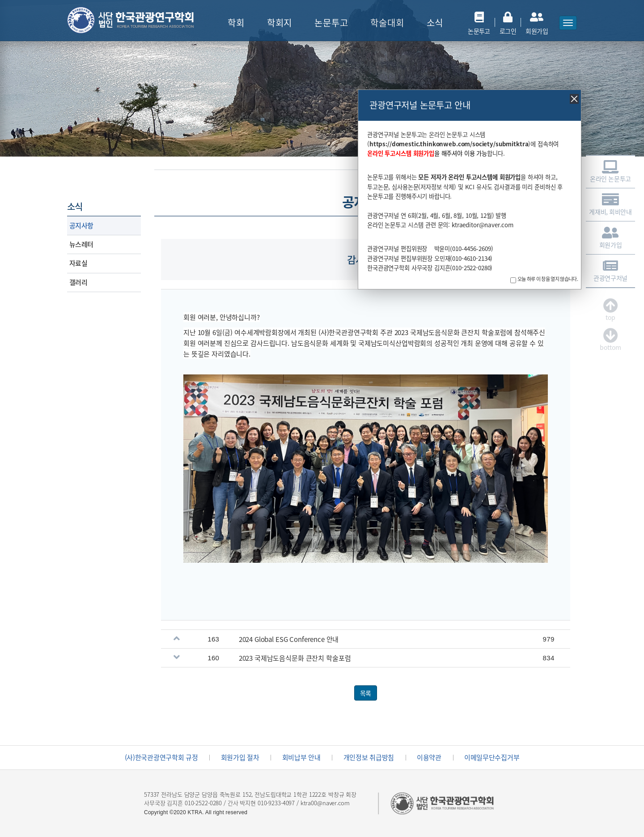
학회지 (280, 23)
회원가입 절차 (240, 757)
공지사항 (81, 225)
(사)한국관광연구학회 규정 (161, 757)
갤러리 (78, 282)
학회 (236, 23)
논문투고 (331, 23)
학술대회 (387, 23)
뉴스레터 (81, 244)
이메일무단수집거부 (492, 757)
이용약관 (429, 757)
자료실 (78, 263)
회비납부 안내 (301, 757)
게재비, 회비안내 (610, 206)
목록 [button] (366, 693)
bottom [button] (610, 340)
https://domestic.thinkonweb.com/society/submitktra (449, 144)
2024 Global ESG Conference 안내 (289, 639)
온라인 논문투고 (610, 174)
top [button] (611, 310)
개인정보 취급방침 (369, 757)
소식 (435, 23)
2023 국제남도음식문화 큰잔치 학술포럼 (295, 658)
